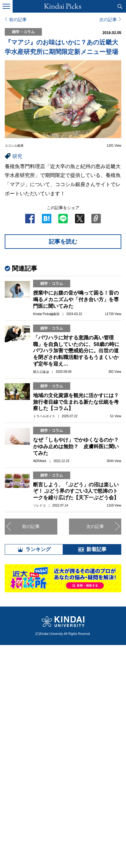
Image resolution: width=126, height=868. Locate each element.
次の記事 (108, 20)
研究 (17, 156)
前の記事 (18, 20)
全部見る (63, 772)
